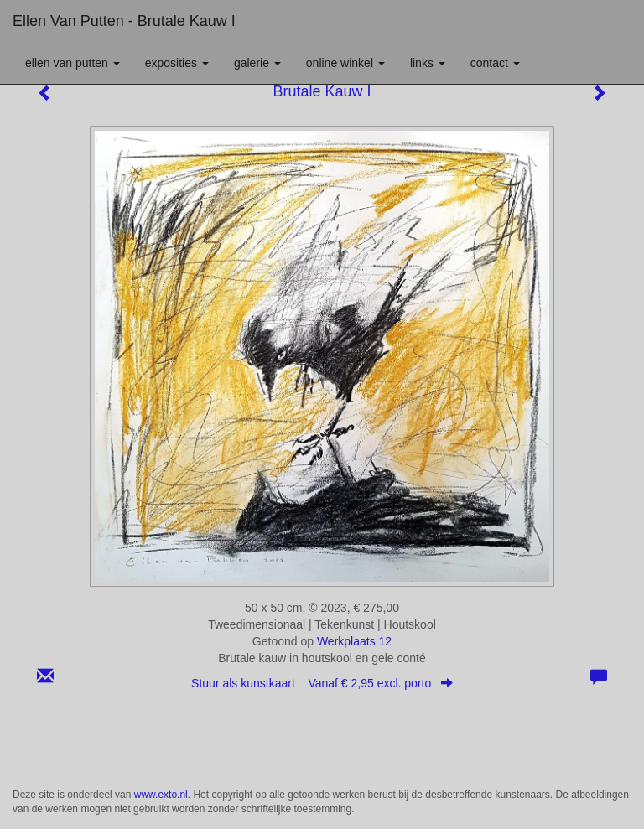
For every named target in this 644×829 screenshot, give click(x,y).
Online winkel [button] (345, 63)
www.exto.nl (161, 795)
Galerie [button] (257, 63)
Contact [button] (495, 63)
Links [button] (428, 63)
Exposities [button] (177, 63)
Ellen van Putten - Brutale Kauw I (124, 21)
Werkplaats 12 (354, 641)
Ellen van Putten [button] (73, 63)
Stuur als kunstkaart (322, 683)
